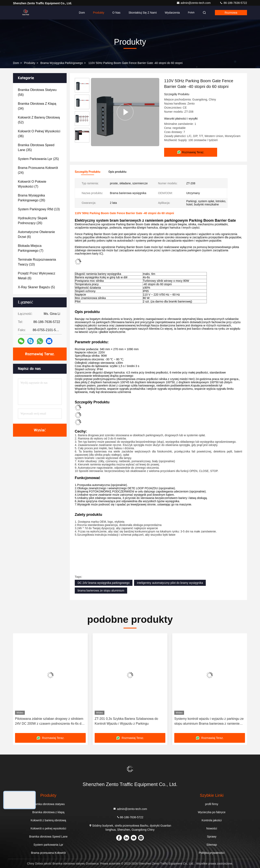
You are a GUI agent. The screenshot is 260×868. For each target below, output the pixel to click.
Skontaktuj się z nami (143, 13)
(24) (38, 170)
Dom (82, 13)
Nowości (212, 828)
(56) (37, 92)
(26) (31, 198)
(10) (37, 262)
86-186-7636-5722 (233, 3)
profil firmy (212, 804)
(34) (37, 106)
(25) (38, 159)
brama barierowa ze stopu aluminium (101, 591)
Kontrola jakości (212, 820)
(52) (39, 120)
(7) (32, 184)
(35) (37, 147)
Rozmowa (231, 13)
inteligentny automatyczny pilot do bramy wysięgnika (170, 583)
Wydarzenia (172, 13)
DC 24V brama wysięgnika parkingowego (104, 583)
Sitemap (212, 845)
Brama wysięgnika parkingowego (62, 63)
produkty (30, 63)
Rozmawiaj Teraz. (40, 354)
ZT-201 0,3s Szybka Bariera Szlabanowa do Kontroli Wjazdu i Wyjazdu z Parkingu (126, 721)
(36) (39, 134)
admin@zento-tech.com (194, 3)
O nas (116, 13)
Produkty (99, 13)
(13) (39, 209)
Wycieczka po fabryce (212, 812)
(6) (36, 234)
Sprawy (212, 837)
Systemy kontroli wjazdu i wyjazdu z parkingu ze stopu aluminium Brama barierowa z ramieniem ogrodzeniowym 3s (209, 722)
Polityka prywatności (212, 853)
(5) (36, 287)
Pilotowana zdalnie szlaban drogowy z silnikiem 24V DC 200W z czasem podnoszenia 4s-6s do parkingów (49, 722)
